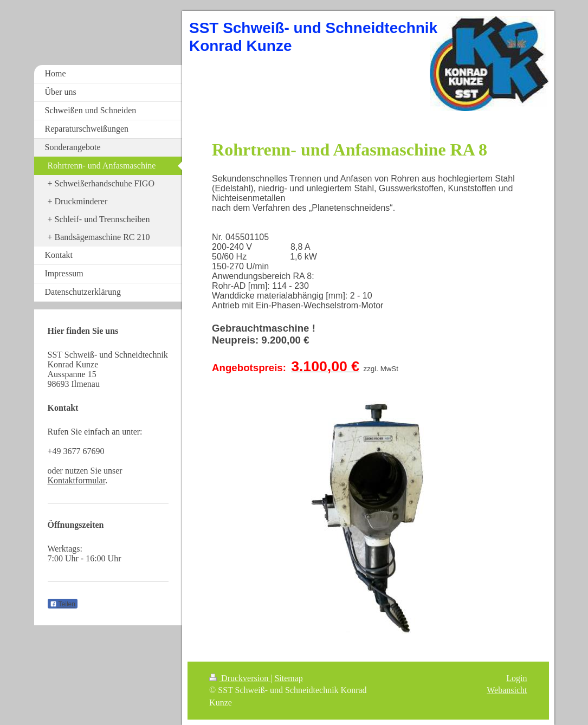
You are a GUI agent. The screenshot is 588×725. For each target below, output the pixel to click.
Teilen (63, 604)
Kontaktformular (77, 480)
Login (516, 678)
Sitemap (288, 678)
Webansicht (507, 690)
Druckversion (240, 678)
